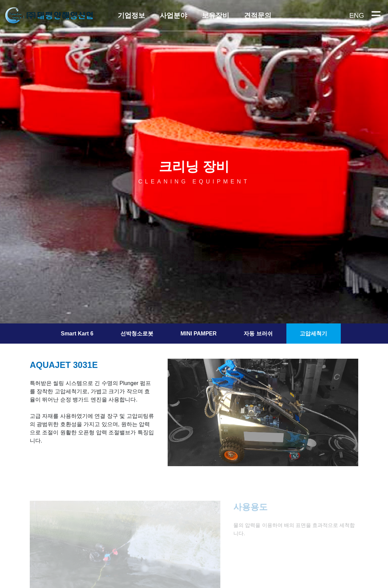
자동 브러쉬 (258, 334)
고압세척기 (313, 334)
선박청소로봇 (137, 334)
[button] (131, 15)
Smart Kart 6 (77, 334)
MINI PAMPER (199, 334)
